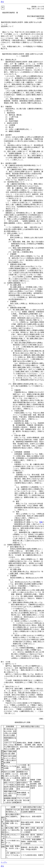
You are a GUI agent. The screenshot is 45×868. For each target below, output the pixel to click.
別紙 (41, 522)
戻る (2, 2)
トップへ (4, 862)
